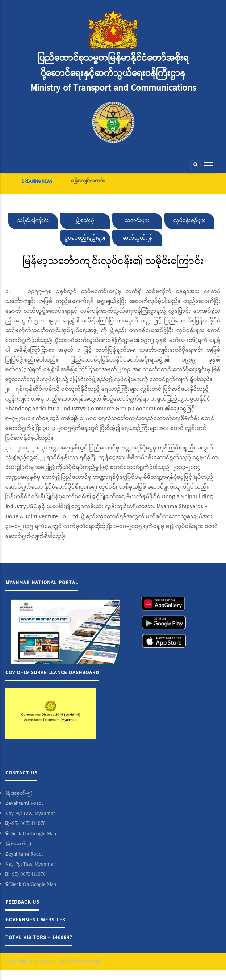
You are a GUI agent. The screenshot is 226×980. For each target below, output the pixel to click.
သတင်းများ (137, 221)
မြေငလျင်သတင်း (88, 181)
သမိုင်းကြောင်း (33, 221)
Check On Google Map (32, 833)
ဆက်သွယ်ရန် (137, 238)
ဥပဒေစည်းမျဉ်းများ (85, 238)
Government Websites (35, 920)
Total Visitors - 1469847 (39, 938)
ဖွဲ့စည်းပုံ (85, 221)
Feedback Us (22, 902)
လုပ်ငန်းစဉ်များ (190, 221)
